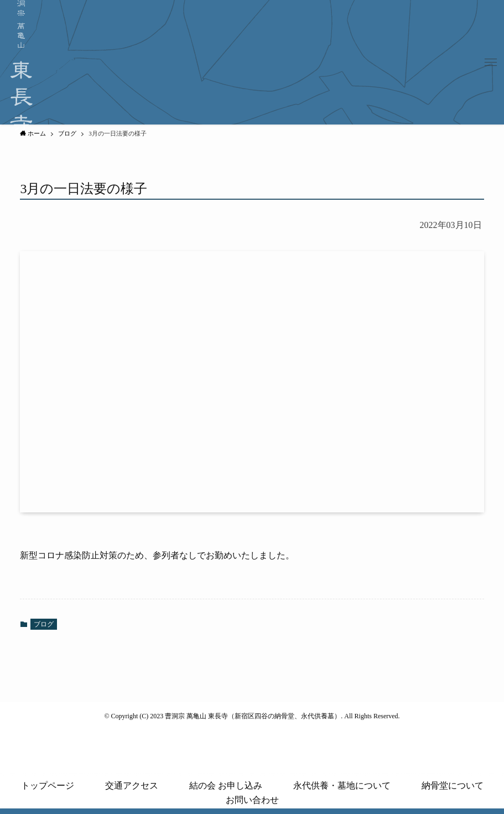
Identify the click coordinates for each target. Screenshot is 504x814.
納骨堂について (453, 786)
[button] (491, 63)
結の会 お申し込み (226, 786)
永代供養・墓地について (342, 786)
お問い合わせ (252, 800)
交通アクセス (132, 786)
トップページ (48, 786)
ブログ (44, 624)
